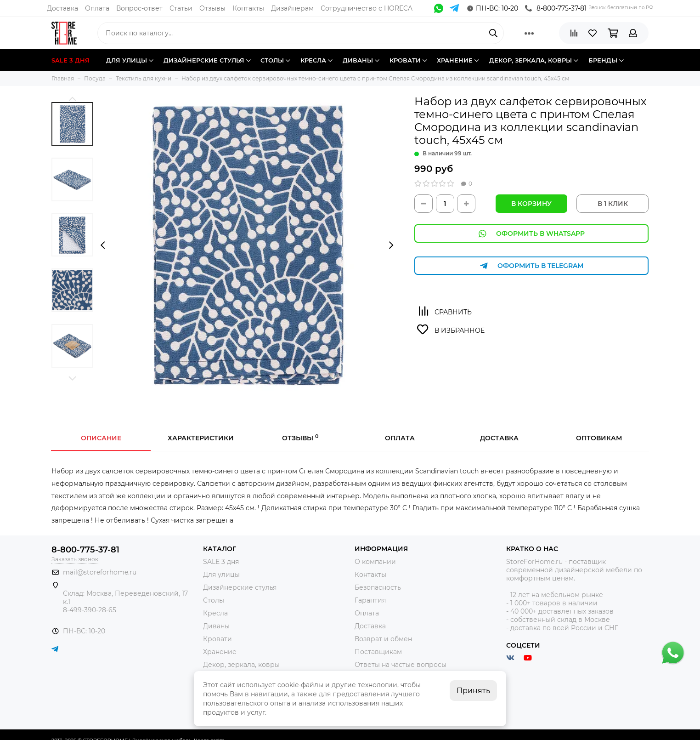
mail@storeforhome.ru (100, 572)
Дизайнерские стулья (240, 587)
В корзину (531, 204)
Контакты (248, 8)
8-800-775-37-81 (556, 8)
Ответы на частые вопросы (401, 665)
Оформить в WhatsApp (531, 234)
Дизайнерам (292, 8)
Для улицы (221, 575)
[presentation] (103, 245)
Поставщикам (378, 652)
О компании (375, 562)
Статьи (181, 8)
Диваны (216, 626)
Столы (214, 600)
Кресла (215, 613)
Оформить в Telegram (531, 266)
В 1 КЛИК (613, 204)
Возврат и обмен (383, 639)
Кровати (217, 639)
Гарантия (370, 600)
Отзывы (212, 8)
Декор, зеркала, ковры (241, 665)
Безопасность (378, 587)
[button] (72, 99)
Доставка (62, 8)
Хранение (220, 652)
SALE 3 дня (221, 562)
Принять (473, 691)
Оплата (97, 8)
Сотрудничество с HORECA (367, 8)
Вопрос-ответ (139, 8)
